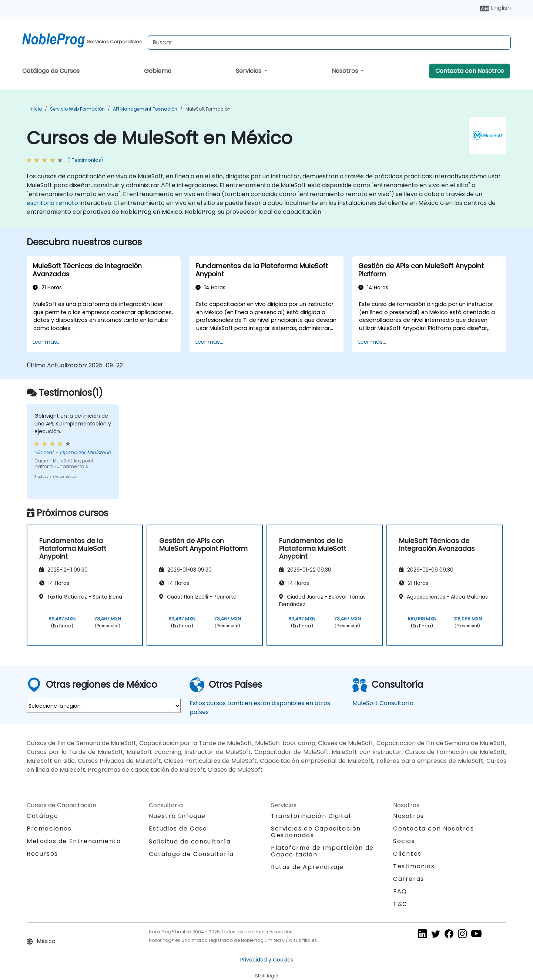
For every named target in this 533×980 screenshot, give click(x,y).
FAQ (400, 891)
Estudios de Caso (178, 829)
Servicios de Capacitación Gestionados (316, 832)
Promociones (49, 829)
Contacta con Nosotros (470, 71)
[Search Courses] (329, 43)
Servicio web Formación (77, 109)
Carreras (409, 879)
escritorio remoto (52, 203)
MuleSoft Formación (208, 109)
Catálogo (43, 816)
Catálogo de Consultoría (191, 854)
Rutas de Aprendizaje (307, 867)
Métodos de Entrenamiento (74, 841)
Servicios (249, 71)
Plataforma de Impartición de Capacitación (322, 851)
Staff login (267, 976)
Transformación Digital (311, 816)
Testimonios (414, 866)
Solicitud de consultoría (190, 842)
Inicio (36, 109)
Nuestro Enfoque (177, 816)
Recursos (42, 854)
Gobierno (158, 71)
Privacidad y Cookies (267, 960)
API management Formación (145, 109)
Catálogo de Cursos (51, 71)
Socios (404, 841)
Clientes (407, 854)
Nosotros (346, 71)
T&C (400, 904)
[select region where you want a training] (104, 706)
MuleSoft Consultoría (383, 703)
